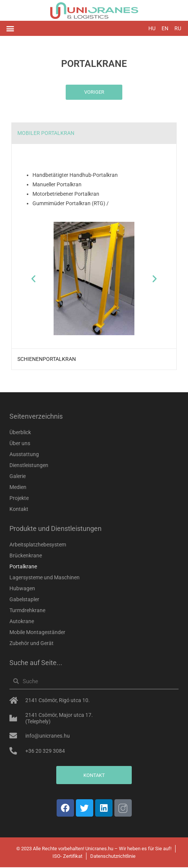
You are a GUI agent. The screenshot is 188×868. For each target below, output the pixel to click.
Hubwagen (22, 589)
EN (165, 28)
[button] (10, 29)
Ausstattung (24, 455)
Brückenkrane (26, 556)
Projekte (19, 498)
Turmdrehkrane (27, 611)
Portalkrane (23, 567)
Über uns (20, 444)
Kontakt (19, 509)
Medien (18, 487)
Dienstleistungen (29, 466)
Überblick (20, 433)
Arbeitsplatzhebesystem (38, 545)
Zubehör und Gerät (32, 644)
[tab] (94, 134)
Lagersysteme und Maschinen (45, 578)
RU (178, 28)
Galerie (18, 477)
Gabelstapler (24, 600)
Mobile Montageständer (37, 633)
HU (152, 28)
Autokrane (22, 622)
